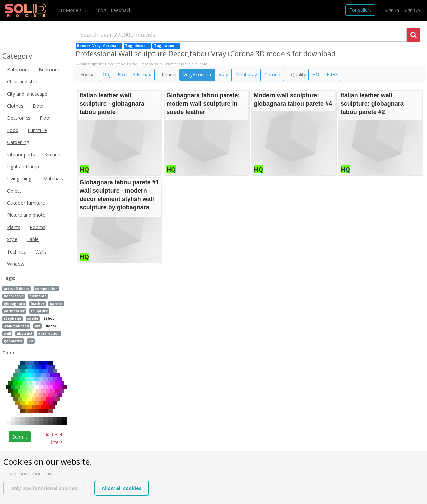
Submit (20, 437)
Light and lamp (23, 167)
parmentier (14, 311)
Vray (223, 75)
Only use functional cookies (44, 488)
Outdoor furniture (26, 203)
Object (14, 191)
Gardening (18, 142)
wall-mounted (16, 326)
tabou (49, 318)
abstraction (49, 333)
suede (33, 318)
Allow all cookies (122, 488)
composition (46, 289)
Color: (9, 352)
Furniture (37, 130)
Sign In (392, 10)
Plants (14, 227)
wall (7, 333)
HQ (316, 75)
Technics (17, 252)
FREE (332, 75)
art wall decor (17, 289)
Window (16, 264)
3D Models (71, 10)
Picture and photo (26, 215)
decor (51, 326)
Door (38, 106)
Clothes (15, 106)
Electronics (19, 118)
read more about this (30, 473)
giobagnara (14, 304)
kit (31, 341)
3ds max (142, 75)
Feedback (121, 10)
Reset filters (54, 438)
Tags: (9, 278)
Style (12, 239)
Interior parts (21, 155)
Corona (272, 75)
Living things (20, 179)
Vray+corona (197, 75)
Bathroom (18, 70)
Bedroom (49, 70)
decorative (14, 296)
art (38, 326)
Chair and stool (23, 82)
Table (33, 239)
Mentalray (246, 75)
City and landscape (27, 94)
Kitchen (52, 155)
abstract (25, 333)
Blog (101, 10)
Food (13, 130)
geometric (13, 341)
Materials (53, 179)
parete (56, 304)
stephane (13, 318)
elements (38, 296)
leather (38, 304)
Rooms (38, 227)
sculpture (39, 311)
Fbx (122, 75)
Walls (41, 252)
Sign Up (412, 10)
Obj (107, 75)
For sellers (360, 10)
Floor (45, 118)
